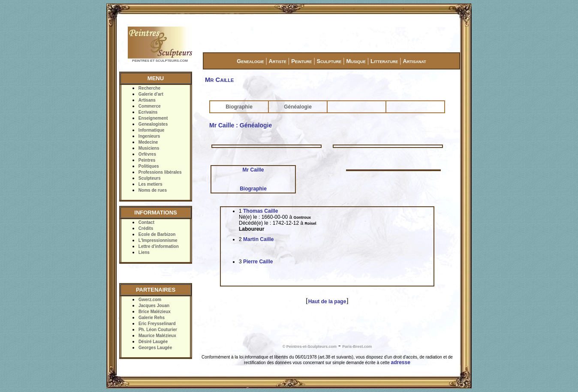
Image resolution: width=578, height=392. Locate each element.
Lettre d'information (159, 246)
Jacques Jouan (154, 306)
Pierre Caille (258, 262)
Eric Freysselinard (157, 324)
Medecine (148, 142)
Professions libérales (160, 172)
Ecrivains (148, 112)
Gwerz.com (150, 300)
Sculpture (329, 61)
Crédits (146, 228)
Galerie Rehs (152, 318)
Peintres (147, 160)
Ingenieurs (149, 136)
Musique (356, 61)
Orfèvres (147, 154)
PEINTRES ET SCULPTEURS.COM (160, 61)
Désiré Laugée (153, 342)
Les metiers (151, 184)
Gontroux (302, 217)
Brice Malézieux (155, 312)
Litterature (384, 61)
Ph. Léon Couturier (158, 330)
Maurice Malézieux (157, 336)
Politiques (149, 166)
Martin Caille (258, 239)
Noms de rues (153, 190)
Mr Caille (253, 170)
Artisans (147, 100)
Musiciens (149, 148)
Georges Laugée (155, 348)
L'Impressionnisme (158, 240)
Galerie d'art (151, 94)
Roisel (310, 223)
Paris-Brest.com (357, 347)
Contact (146, 222)
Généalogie (298, 107)
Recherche (149, 88)
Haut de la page (327, 302)
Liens (144, 252)
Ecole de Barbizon (157, 234)
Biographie (239, 107)
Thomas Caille (260, 211)
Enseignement (153, 118)
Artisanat (415, 61)
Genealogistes (153, 124)
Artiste (278, 61)
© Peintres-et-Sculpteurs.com (310, 347)
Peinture (301, 61)
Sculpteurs (150, 178)
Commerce (150, 106)
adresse (401, 362)
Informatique (152, 130)
